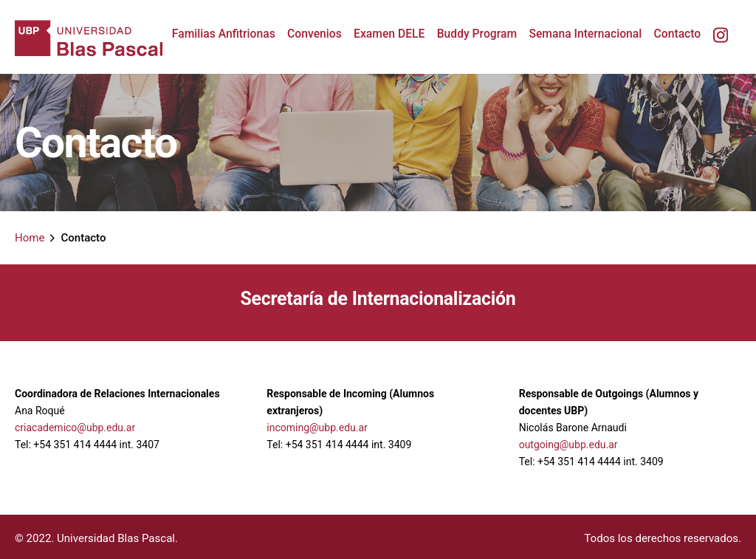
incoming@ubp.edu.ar (317, 428)
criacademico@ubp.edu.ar (75, 428)
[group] (224, 34)
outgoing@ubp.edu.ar (568, 445)
